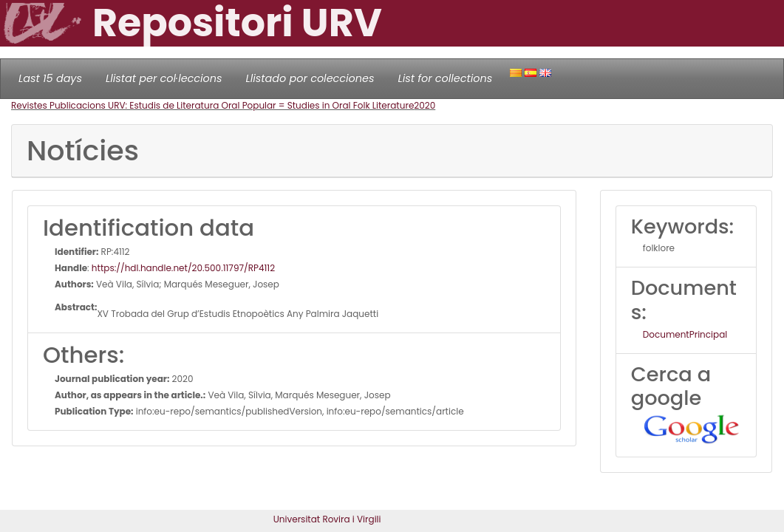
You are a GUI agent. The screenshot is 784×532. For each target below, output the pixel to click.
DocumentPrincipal (685, 334)
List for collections (445, 78)
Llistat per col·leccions (164, 78)
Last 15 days (50, 78)
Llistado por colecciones (310, 78)
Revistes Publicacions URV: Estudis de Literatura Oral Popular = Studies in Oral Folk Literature (212, 105)
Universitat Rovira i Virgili (327, 519)
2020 (425, 105)
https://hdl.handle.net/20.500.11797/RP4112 (183, 268)
